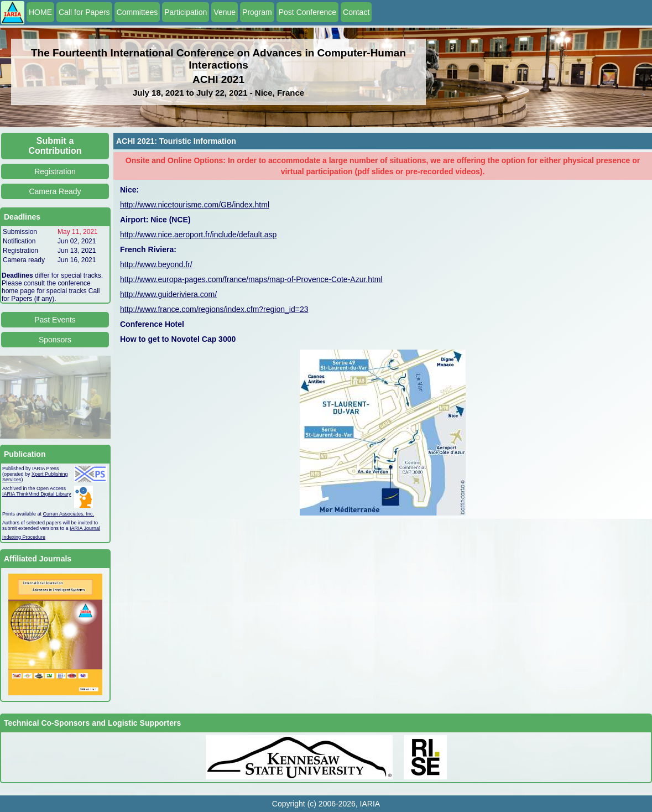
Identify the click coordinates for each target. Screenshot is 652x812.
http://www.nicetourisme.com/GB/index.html (195, 205)
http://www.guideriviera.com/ (168, 294)
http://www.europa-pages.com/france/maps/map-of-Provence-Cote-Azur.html (251, 279)
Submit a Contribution (55, 146)
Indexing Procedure (24, 537)
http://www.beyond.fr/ (156, 264)
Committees (137, 12)
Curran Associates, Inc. (69, 514)
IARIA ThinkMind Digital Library (36, 494)
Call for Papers (84, 12)
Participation (186, 12)
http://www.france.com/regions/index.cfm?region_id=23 (214, 309)
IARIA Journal (85, 528)
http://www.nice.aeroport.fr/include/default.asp (198, 235)
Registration (55, 171)
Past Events (55, 320)
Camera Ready (55, 191)
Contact (356, 12)
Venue (225, 12)
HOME (40, 12)
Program (257, 12)
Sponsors (55, 340)
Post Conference (307, 12)
